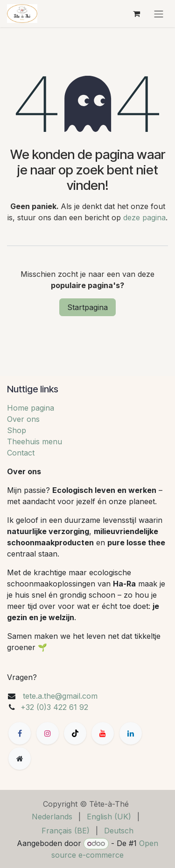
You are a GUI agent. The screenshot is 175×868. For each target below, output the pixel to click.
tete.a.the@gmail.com (60, 696)
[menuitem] (52, 817)
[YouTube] (103, 733)
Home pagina (31, 408)
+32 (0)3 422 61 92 (54, 707)
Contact (21, 453)
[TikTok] (75, 733)
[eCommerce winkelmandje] (136, 14)
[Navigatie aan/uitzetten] (159, 14)
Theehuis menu (35, 441)
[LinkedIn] (131, 733)
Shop (17, 430)
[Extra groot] (20, 759)
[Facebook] (20, 733)
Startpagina (87, 307)
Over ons (23, 419)
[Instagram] (48, 733)
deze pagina (144, 217)
